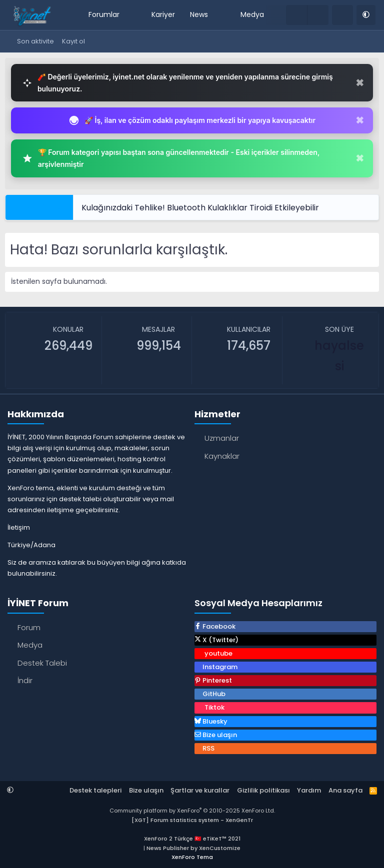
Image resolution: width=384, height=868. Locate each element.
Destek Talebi (42, 663)
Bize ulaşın (146, 790)
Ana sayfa (345, 790)
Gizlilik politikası (263, 790)
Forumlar (104, 14)
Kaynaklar (222, 456)
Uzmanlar (222, 438)
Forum (29, 627)
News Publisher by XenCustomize (193, 848)
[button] (126, 15)
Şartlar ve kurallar (200, 790)
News (199, 14)
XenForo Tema (192, 857)
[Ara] (342, 15)
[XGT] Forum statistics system (192, 820)
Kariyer (163, 14)
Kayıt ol (73, 41)
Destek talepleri (95, 790)
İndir (25, 680)
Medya (252, 14)
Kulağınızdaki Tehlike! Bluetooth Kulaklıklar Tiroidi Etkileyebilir (200, 208)
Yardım (309, 790)
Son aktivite (35, 41)
